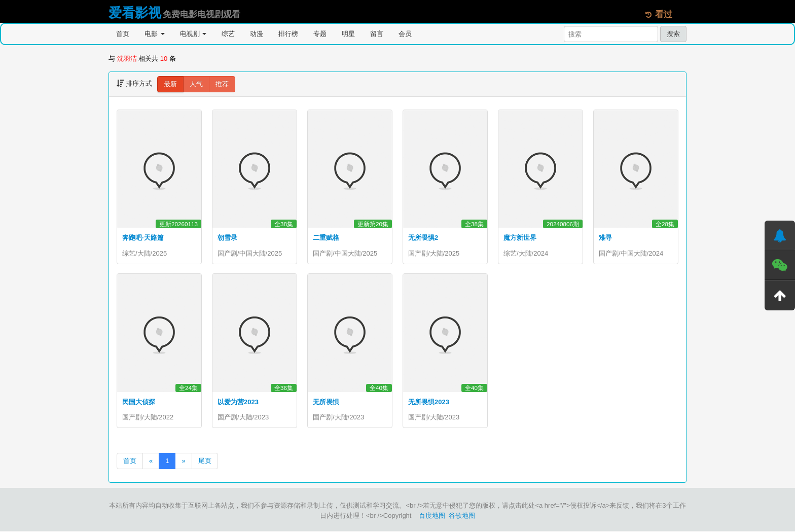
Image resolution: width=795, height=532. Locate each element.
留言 (377, 34)
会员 (405, 34)
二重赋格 (326, 238)
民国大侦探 (139, 402)
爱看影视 (135, 13)
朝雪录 (227, 238)
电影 (155, 34)
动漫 (257, 34)
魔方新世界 (520, 238)
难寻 (605, 238)
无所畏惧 (326, 402)
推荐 (222, 84)
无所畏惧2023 (429, 402)
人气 (196, 84)
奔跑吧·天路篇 (143, 238)
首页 (123, 34)
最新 (170, 84)
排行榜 (288, 34)
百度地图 (432, 517)
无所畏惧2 (423, 238)
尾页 (205, 462)
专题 (320, 34)
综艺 (228, 34)
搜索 (673, 34)
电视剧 (193, 34)
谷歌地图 (462, 517)
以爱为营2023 (238, 402)
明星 (348, 34)
